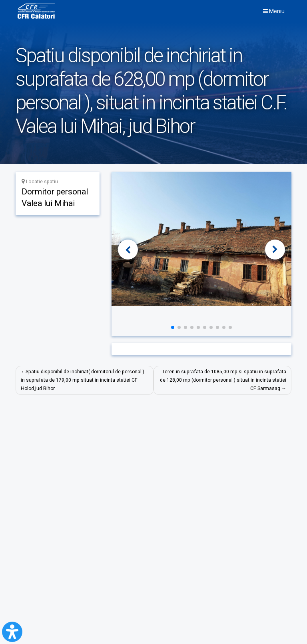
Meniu (274, 11)
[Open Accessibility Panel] (12, 632)
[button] (128, 250)
